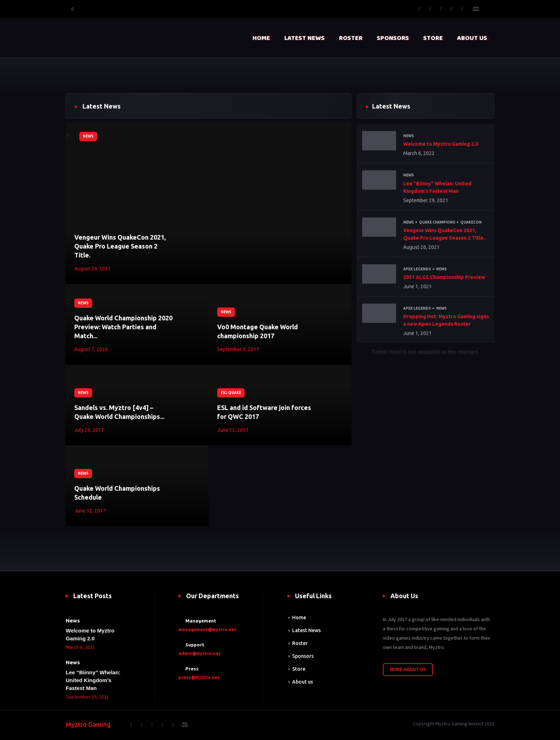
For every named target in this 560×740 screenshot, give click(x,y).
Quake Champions (437, 222)
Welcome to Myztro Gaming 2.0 (441, 144)
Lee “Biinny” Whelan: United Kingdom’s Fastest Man (437, 187)
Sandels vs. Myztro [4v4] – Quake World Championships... (119, 412)
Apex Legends (417, 269)
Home (299, 617)
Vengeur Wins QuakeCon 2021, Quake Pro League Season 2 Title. (120, 246)
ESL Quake (231, 393)
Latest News (306, 630)
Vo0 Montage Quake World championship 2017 (257, 331)
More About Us (408, 670)
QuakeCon (471, 222)
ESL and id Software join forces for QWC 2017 (264, 412)
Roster (300, 643)
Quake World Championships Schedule (117, 493)
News (88, 136)
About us (302, 682)
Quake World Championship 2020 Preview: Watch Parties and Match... (123, 327)
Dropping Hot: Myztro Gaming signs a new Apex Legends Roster (446, 320)
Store (299, 669)
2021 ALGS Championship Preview (444, 277)
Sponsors (303, 656)
